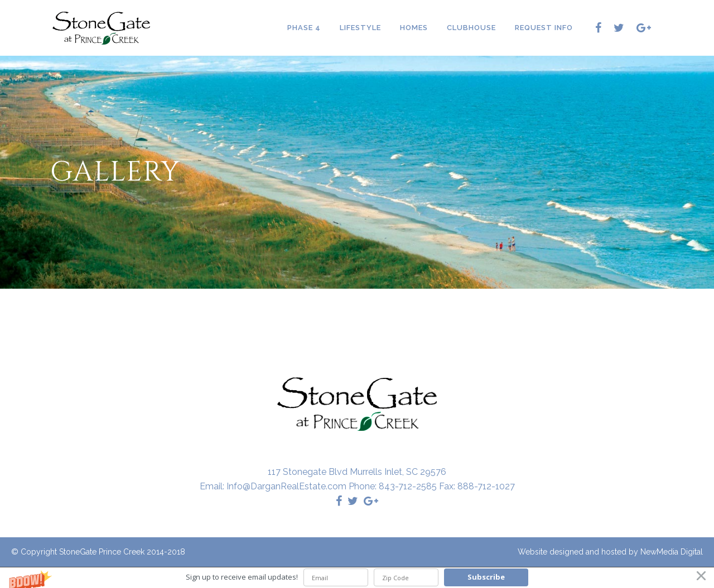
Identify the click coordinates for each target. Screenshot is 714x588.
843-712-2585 (408, 486)
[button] (357, 577)
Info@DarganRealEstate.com (286, 486)
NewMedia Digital (672, 552)
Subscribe (486, 577)
